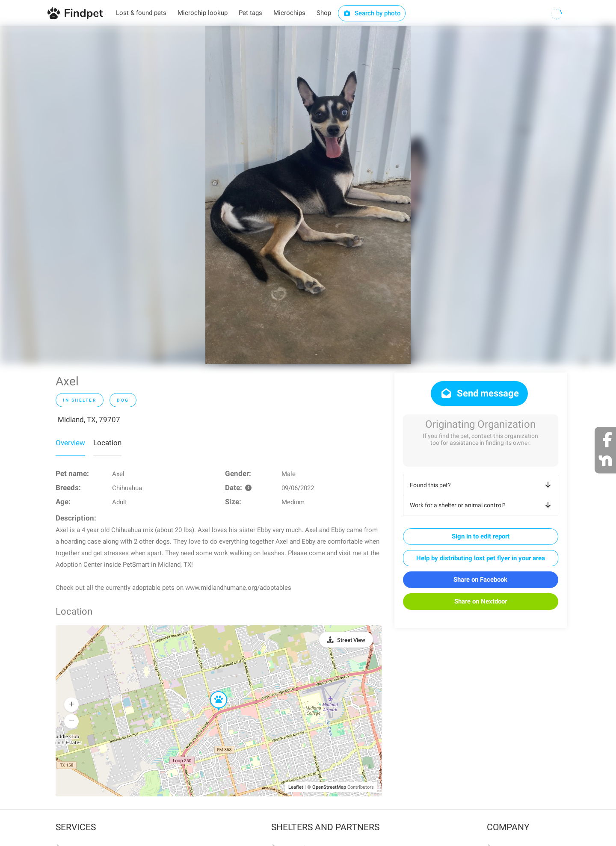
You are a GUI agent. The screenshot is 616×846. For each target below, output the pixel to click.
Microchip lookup (203, 13)
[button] (213, 692)
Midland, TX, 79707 (89, 420)
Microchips (289, 13)
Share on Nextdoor (481, 601)
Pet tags (250, 13)
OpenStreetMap (329, 787)
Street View (351, 640)
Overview (70, 443)
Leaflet (296, 787)
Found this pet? (482, 485)
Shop (324, 13)
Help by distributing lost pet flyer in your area (481, 558)
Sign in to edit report (481, 536)
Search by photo (372, 13)
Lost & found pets (141, 13)
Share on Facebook (480, 580)
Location (107, 443)
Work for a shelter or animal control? (482, 505)
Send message (479, 393)
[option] (308, 195)
